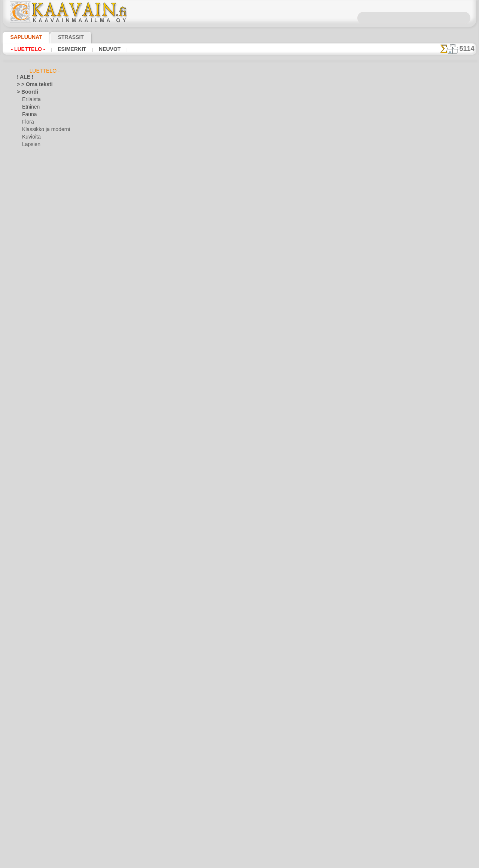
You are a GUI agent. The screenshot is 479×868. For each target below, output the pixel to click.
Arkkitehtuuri (30, 227)
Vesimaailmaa (31, 736)
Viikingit (25, 751)
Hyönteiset (28, 339)
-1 (217, 281)
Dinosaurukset (32, 257)
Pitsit (22, 669)
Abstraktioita (31, 204)
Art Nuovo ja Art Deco (40, 234)
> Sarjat (25, 174)
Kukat (23, 444)
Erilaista (31, 100)
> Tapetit (25, 182)
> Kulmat (26, 160)
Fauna (29, 115)
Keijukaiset (28, 392)
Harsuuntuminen (34, 309)
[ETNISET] (33, 796)
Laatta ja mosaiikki (36, 467)
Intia (22, 347)
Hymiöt (24, 332)
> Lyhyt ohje (124, 261)
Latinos (25, 586)
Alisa (27, 482)
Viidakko (26, 744)
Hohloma (26, 324)
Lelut (27, 534)
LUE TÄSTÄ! (174, 261)
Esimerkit (65, 49)
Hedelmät (27, 317)
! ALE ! (24, 77)
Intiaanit (31, 504)
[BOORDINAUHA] (41, 781)
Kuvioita (31, 137)
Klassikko (27, 422)
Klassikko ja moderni (43, 130)
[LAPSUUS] (34, 819)
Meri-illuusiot (31, 624)
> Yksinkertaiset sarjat (40, 197)
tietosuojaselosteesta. (302, 862)
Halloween (33, 369)
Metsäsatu (33, 556)
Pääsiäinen (33, 384)
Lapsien (30, 145)
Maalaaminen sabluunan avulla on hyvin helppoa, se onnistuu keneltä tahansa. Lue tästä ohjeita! (439, 342)
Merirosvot (34, 541)
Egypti (23, 272)
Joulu (28, 377)
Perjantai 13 (29, 661)
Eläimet (25, 279)
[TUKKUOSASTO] (35, 774)
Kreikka (25, 437)
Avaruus (25, 249)
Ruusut (24, 699)
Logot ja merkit (32, 601)
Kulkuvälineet (31, 452)
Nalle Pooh (33, 564)
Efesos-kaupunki (34, 264)
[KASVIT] (32, 804)
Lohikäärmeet (31, 609)
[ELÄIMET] (33, 789)
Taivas (23, 721)
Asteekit (25, 242)
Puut (22, 676)
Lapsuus (26, 474)
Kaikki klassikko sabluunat (239, 298)
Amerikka (26, 212)
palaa (240, 281)
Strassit (62, 37)
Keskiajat (26, 414)
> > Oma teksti (31, 85)
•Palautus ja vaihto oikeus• (240, 429)
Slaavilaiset (29, 714)
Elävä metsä (35, 489)
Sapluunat (23, 37)
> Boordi (25, 92)
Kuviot (24, 459)
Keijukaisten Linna (41, 512)
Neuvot (100, 49)
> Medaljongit (31, 167)
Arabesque (28, 219)
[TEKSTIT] (32, 834)
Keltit (22, 407)
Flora (28, 122)
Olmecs (24, 646)
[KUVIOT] (32, 811)
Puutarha (27, 684)
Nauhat (25, 639)
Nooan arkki (35, 571)
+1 (261, 281)
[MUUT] (31, 826)
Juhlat (23, 362)
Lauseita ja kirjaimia (38, 594)
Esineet (24, 294)
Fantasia (26, 302)
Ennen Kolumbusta (36, 287)
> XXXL (24, 189)
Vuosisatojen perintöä (40, 759)
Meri (27, 152)
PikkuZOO (32, 579)
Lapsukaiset (35, 526)
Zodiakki (25, 766)
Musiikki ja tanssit (36, 631)
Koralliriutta (30, 429)
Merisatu (32, 549)
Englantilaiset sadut (43, 497)
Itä (20, 354)
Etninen (30, 107)
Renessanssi (30, 691)
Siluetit (24, 706)
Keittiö (24, 399)
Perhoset (26, 654)
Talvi (21, 729)
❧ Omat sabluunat (36, 841)
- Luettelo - (26, 49)
